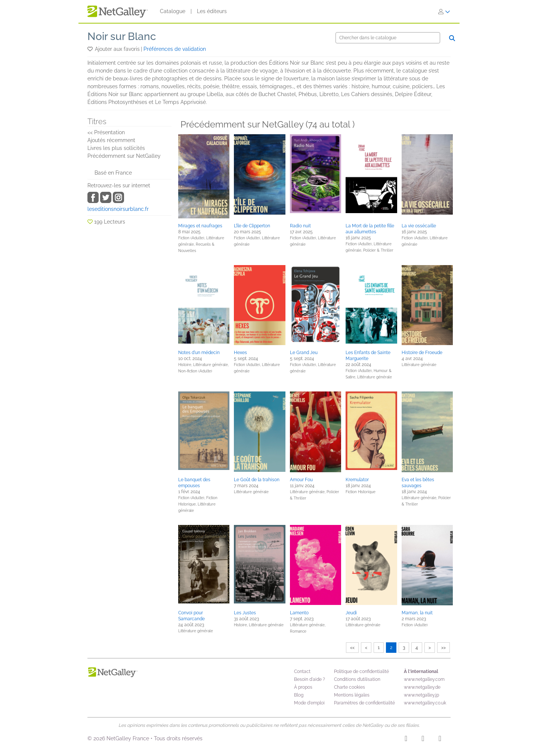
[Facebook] (423, 740)
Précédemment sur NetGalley (124, 156)
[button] (91, 49)
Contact (302, 672)
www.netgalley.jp (421, 695)
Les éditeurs (212, 11)
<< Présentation (106, 132)
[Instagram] (406, 740)
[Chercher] (388, 38)
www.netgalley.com (424, 679)
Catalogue (173, 11)
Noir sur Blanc (122, 36)
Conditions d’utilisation (357, 679)
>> (443, 648)
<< (352, 648)
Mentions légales (352, 695)
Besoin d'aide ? (310, 679)
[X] (440, 740)
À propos (303, 687)
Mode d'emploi (309, 703)
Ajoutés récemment (111, 140)
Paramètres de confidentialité (364, 703)
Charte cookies (350, 687)
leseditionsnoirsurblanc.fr (118, 209)
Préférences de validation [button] (175, 49)
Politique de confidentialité (361, 672)
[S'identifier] (444, 12)
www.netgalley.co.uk (425, 703)
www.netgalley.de (422, 687)
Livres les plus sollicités (116, 148)
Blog (299, 695)
